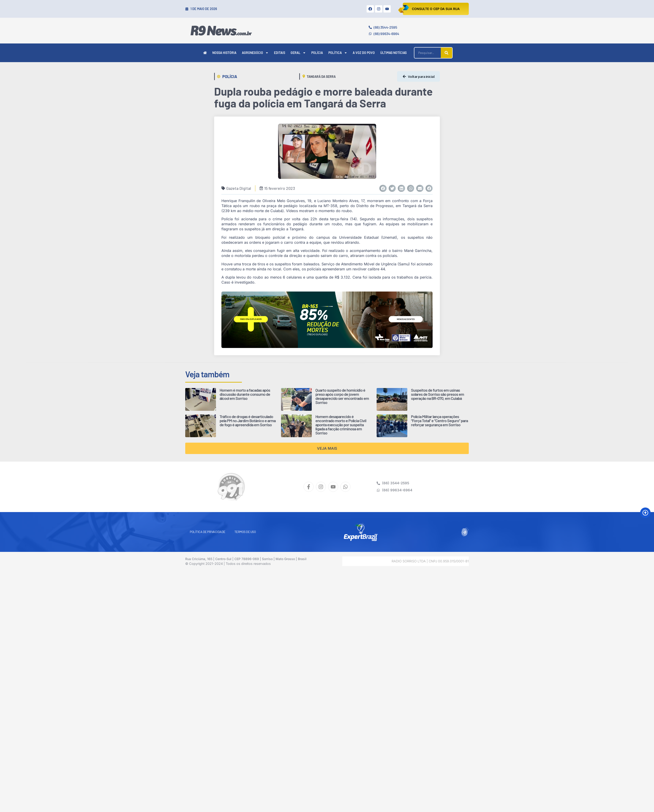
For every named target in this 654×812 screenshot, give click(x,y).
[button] (383, 188)
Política (338, 53)
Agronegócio (255, 53)
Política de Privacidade (208, 532)
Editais (280, 53)
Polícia (317, 53)
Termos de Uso (245, 532)
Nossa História (224, 53)
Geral (298, 53)
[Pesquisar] (446, 53)
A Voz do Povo (364, 53)
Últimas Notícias (393, 53)
